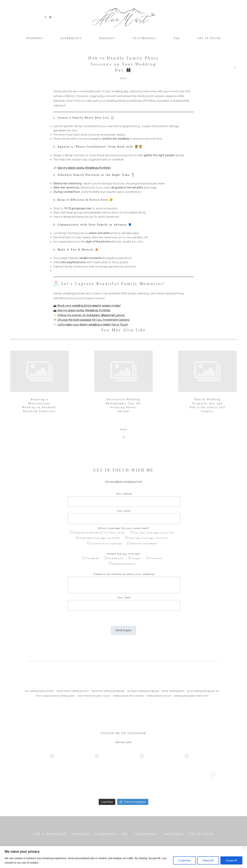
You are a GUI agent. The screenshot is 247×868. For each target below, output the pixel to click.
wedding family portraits (159, 710)
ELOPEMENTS (71, 38)
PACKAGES (107, 38)
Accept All (231, 860)
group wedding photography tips (203, 705)
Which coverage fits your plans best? (124, 546)
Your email (124, 528)
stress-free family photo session (94, 710)
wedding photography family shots (191, 710)
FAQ (177, 38)
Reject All (208, 860)
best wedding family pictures (39, 705)
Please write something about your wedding (124, 592)
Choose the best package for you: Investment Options (93, 320)
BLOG (124, 78)
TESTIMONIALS (144, 38)
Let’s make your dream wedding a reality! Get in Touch (93, 325)
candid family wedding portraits (73, 705)
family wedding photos (173, 705)
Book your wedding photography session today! (89, 306)
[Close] (245, 848)
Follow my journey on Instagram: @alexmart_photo (91, 315)
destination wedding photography (108, 705)
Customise (184, 860)
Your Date (124, 615)
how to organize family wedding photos (56, 710)
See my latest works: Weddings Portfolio (84, 168)
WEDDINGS (35, 38)
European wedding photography (143, 705)
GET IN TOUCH (209, 38)
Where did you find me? (124, 571)
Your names (124, 511)
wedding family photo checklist (129, 710)
